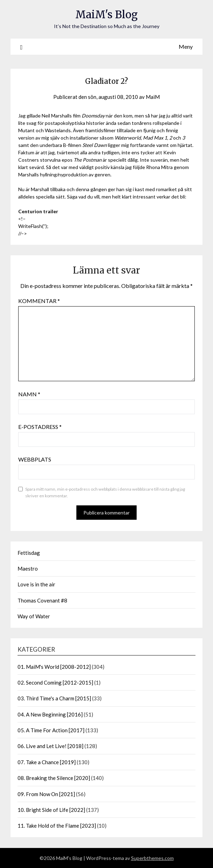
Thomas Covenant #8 (42, 600)
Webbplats (35, 459)
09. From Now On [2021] (46, 794)
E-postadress (40, 427)
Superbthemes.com (152, 858)
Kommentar (39, 301)
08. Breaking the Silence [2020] (54, 778)
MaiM (153, 97)
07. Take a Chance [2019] (47, 762)
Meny (186, 46)
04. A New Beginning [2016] (50, 714)
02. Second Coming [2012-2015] (55, 682)
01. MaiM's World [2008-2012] (54, 667)
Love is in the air (36, 584)
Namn (29, 394)
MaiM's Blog (106, 15)
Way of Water (34, 616)
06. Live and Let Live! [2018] (50, 746)
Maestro (28, 568)
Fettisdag (29, 553)
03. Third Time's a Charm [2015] (54, 698)
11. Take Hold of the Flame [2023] (57, 826)
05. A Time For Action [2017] (51, 730)
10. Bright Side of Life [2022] (51, 810)
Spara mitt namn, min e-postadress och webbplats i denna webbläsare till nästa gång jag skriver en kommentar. (105, 493)
